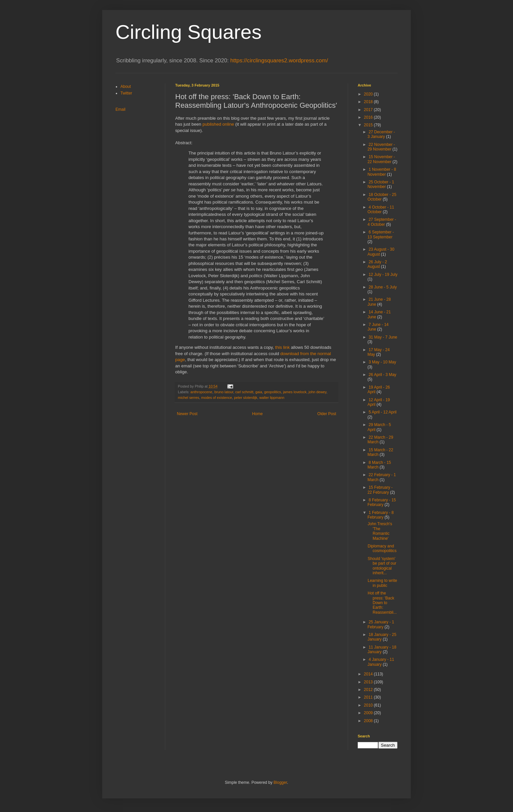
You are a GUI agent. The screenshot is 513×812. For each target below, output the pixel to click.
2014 (369, 674)
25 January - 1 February (381, 624)
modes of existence (217, 398)
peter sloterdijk (246, 398)
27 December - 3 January (381, 134)
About (126, 87)
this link (282, 347)
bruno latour (224, 392)
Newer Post (187, 414)
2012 (369, 690)
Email (120, 109)
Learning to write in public (382, 583)
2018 (369, 102)
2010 (369, 705)
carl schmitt (244, 392)
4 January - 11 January (381, 662)
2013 (369, 682)
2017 (369, 110)
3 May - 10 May (382, 362)
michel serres (188, 398)
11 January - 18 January (382, 650)
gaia (259, 392)
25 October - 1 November (381, 184)
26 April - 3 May (382, 375)
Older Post (327, 414)
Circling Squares (188, 32)
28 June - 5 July (383, 287)
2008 (369, 721)
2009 (369, 713)
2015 (369, 125)
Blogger (280, 782)
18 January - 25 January (382, 637)
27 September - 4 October (382, 222)
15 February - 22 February (380, 490)
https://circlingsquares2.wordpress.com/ (279, 61)
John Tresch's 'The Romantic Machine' (380, 531)
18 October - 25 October (382, 197)
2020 (369, 94)
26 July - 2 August (377, 264)
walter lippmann (272, 398)
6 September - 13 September (381, 234)
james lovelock (295, 392)
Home (257, 414)
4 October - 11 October (381, 210)
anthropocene (201, 392)
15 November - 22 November (381, 159)
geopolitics (273, 392)
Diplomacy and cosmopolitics (382, 548)
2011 (369, 697)
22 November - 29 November (381, 147)
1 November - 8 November (382, 172)
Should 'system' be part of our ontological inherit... (382, 566)
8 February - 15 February (382, 502)
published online (218, 124)
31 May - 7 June (383, 337)
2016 (369, 117)
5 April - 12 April (383, 412)
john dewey (318, 392)
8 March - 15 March (379, 465)
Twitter (126, 93)
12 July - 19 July (383, 275)
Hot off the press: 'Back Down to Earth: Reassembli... (382, 603)
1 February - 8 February (380, 515)
